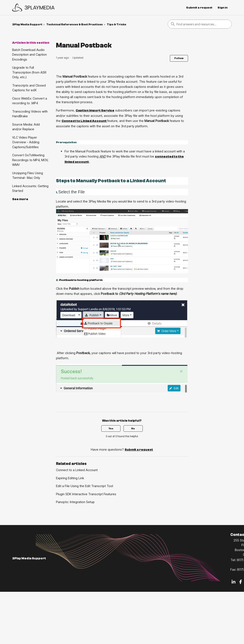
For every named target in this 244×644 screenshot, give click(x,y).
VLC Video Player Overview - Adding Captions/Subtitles (26, 142)
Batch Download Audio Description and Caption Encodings (29, 55)
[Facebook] (241, 582)
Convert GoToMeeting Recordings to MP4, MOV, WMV (30, 160)
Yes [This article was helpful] (111, 428)
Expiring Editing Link (70, 478)
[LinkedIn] (234, 582)
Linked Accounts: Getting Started (30, 188)
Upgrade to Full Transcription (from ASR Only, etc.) (29, 72)
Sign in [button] (223, 8)
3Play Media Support (27, 24)
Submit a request (199, 8)
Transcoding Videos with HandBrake (30, 114)
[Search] (200, 24)
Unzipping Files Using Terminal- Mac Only (28, 175)
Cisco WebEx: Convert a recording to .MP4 (30, 101)
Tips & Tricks (117, 24)
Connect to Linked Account (84, 121)
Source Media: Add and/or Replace (26, 127)
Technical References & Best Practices (75, 24)
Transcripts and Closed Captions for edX (29, 88)
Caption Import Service (95, 111)
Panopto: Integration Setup (75, 502)
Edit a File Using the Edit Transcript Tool (85, 486)
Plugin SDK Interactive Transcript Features (86, 494)
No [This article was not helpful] (133, 428)
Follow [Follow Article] (179, 58)
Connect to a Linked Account (77, 470)
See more (20, 199)
